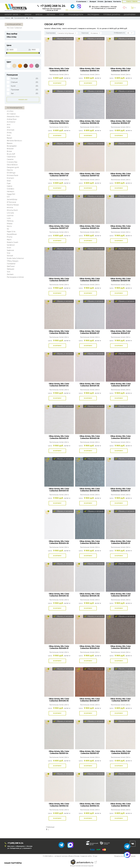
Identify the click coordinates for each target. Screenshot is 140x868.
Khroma (10, 208)
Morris (9, 226)
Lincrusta (10, 213)
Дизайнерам (130, 15)
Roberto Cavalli (13, 242)
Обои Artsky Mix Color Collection (59, 70)
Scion (9, 248)
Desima (10, 170)
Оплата (100, 1)
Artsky (9, 133)
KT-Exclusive (11, 202)
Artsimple (11, 130)
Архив (133, 856)
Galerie (9, 186)
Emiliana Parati (13, 175)
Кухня (13, 86)
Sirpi (9, 253)
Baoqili (9, 138)
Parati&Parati (12, 234)
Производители (76, 15)
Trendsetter (11, 264)
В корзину (57, 83)
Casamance (11, 157)
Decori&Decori (12, 165)
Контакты (117, 1)
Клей (62, 15)
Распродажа (93, 15)
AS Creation (11, 114)
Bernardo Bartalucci (14, 141)
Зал (12, 93)
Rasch (9, 240)
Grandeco (10, 189)
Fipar (9, 183)
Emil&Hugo (11, 173)
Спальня (14, 82)
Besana (10, 143)
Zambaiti (10, 274)
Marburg (10, 221)
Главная (7, 18)
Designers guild (13, 167)
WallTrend (11, 266)
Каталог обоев (12, 15)
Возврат (93, 1)
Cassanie (10, 159)
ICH (8, 197)
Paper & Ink (11, 232)
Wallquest (11, 269)
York (9, 272)
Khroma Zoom (12, 210)
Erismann (10, 178)
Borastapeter (12, 146)
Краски (28, 15)
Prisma (10, 237)
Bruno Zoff (11, 154)
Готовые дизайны (112, 15)
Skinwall (10, 256)
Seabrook (10, 250)
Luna (9, 218)
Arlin (9, 125)
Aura (9, 135)
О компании (81, 1)
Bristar (9, 151)
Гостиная (14, 78)
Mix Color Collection (14, 28)
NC (8, 229)
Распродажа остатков (15, 277)
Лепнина (51, 15)
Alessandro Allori (13, 117)
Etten (9, 181)
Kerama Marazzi (13, 205)
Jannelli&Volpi (12, 199)
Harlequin (10, 191)
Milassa (10, 224)
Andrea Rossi (12, 119)
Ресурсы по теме (120, 856)
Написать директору (76, 10)
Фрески (39, 15)
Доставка (108, 1)
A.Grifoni (10, 111)
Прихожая (15, 90)
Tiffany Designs (13, 261)
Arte (8, 127)
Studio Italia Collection (15, 258)
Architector (11, 122)
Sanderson (11, 245)
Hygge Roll (11, 194)
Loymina (10, 216)
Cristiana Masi (12, 162)
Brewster (10, 149)
